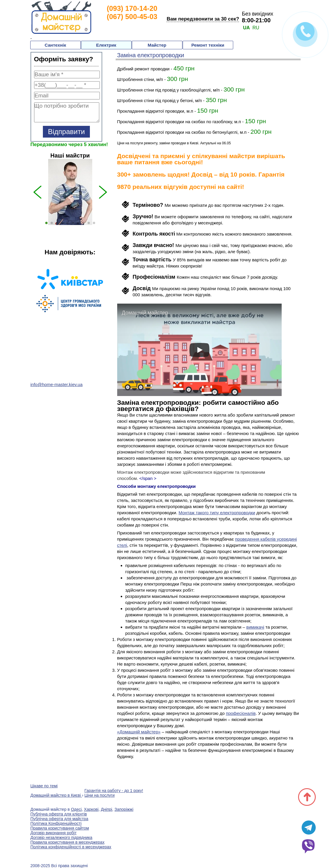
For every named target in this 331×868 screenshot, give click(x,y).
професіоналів (241, 713)
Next (114, 309)
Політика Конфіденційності (56, 823)
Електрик (106, 45)
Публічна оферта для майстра (59, 819)
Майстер (157, 45)
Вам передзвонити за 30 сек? (203, 19)
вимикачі (255, 627)
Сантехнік (55, 45)
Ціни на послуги (100, 795)
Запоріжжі (124, 809)
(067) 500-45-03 (132, 17)
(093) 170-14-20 (132, 8)
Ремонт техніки (208, 45)
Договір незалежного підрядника (62, 837)
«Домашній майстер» (139, 732)
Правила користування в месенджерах (68, 842)
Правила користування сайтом (60, 828)
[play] (199, 350)
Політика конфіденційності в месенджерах (71, 847)
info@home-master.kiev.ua (57, 384)
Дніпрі (106, 809)
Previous (26, 309)
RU (256, 28)
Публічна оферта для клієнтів (59, 814)
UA (246, 28)
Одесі (76, 809)
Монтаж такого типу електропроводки (217, 513)
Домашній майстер (145, 313)
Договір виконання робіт (54, 833)
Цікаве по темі (44, 786)
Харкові (91, 809)
